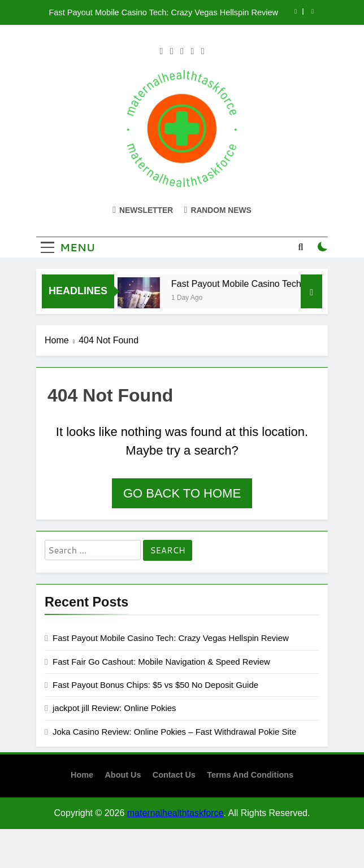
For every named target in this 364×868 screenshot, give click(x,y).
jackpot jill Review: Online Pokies (114, 708)
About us (123, 775)
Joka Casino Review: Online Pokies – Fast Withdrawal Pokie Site (174, 732)
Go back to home (182, 493)
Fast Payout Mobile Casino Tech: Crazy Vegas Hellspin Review (163, 12)
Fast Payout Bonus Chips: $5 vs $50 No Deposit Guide (155, 685)
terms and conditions (250, 775)
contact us (174, 775)
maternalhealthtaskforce (175, 813)
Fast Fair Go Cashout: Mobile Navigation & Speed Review (161, 662)
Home (82, 775)
